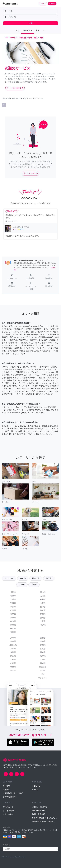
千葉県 (13, 629)
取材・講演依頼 (39, 814)
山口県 (13, 663)
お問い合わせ (8, 814)
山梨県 (43, 603)
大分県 (43, 660)
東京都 (23, 578)
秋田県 (13, 607)
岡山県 (13, 656)
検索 (30, 23)
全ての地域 (9, 578)
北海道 (13, 592)
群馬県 (13, 625)
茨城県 (13, 618)
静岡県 (43, 614)
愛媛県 (43, 638)
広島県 (13, 660)
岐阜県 (43, 610)
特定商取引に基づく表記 (13, 793)
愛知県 (43, 618)
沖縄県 (43, 670)
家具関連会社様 (39, 811)
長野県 (43, 607)
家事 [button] (38, 30)
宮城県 (13, 603)
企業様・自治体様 (39, 807)
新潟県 (13, 632)
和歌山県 (13, 645)
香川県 (13, 670)
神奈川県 (36, 578)
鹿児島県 (43, 667)
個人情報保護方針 (10, 797)
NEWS (35, 790)
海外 (43, 674)
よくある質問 (8, 811)
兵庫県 (13, 638)
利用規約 (6, 790)
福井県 (43, 599)
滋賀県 (43, 625)
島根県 (13, 652)
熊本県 (43, 656)
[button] (12, 277)
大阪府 (22, 585)
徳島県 (13, 667)
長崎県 (43, 652)
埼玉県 (49, 578)
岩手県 (13, 599)
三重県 (43, 621)
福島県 (13, 614)
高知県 (43, 641)
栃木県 (13, 621)
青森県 (13, 596)
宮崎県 (43, 663)
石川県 (43, 596)
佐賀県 (43, 649)
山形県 (13, 610)
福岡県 (43, 645)
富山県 (43, 592)
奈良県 (13, 641)
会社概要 (6, 786)
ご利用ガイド (8, 807)
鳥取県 (13, 649)
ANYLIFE (36, 786)
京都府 (34, 585)
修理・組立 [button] (28, 30)
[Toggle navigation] (58, 4)
